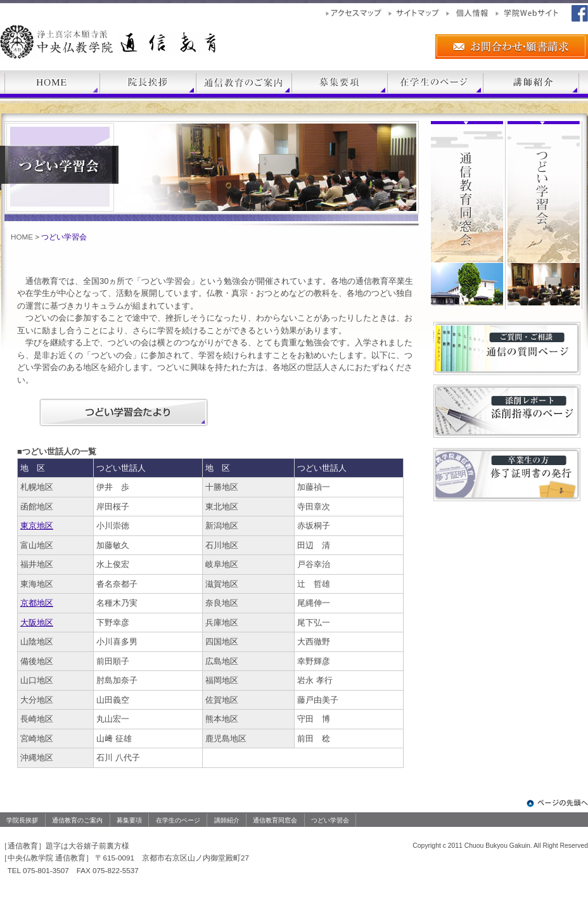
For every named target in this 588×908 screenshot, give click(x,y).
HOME (22, 237)
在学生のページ (178, 820)
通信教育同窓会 (275, 820)
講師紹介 (227, 820)
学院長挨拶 (22, 820)
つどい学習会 (330, 820)
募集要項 (129, 820)
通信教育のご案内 (77, 820)
